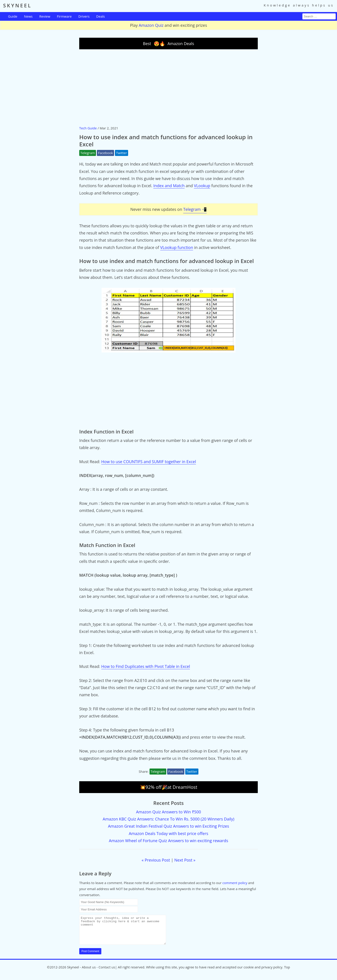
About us (89, 972)
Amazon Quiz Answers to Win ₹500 (168, 812)
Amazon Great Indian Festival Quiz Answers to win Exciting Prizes (169, 826)
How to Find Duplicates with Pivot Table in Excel (146, 666)
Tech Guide (88, 128)
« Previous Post (156, 860)
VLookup (202, 186)
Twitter (122, 153)
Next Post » (185, 860)
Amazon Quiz (151, 25)
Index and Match (169, 186)
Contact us (107, 972)
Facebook (105, 153)
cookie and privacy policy (263, 972)
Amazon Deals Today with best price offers (168, 833)
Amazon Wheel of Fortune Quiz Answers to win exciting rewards (168, 841)
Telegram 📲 (195, 209)
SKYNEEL (17, 5)
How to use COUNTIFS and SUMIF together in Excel (149, 462)
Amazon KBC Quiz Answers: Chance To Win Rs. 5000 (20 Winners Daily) (168, 819)
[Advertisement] (168, 87)
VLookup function (177, 247)
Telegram (88, 153)
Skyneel (73, 972)
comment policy (235, 883)
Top (287, 972)
